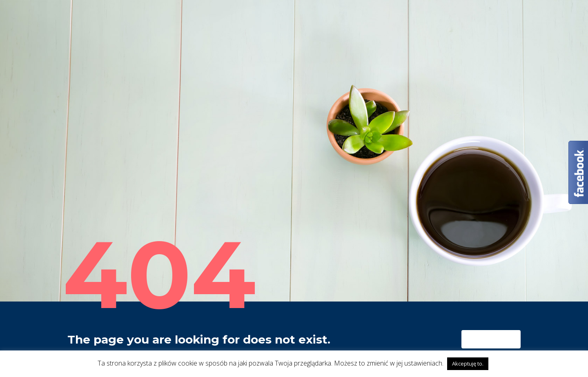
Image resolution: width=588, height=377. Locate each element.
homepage (492, 339)
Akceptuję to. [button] (468, 364)
